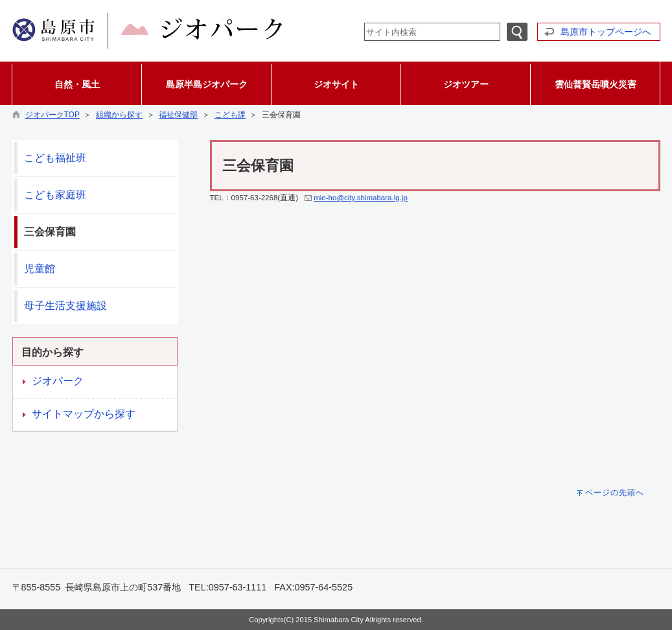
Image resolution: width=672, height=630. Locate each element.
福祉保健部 (178, 115)
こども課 (230, 115)
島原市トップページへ (606, 32)
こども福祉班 (55, 158)
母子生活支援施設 (65, 306)
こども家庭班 (55, 195)
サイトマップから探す (84, 414)
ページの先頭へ (615, 493)
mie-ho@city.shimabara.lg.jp (361, 198)
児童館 (40, 269)
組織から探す (119, 115)
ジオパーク (58, 381)
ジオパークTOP (52, 115)
